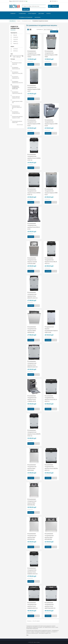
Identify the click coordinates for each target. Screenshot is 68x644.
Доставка (41, 13)
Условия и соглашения (26, 17)
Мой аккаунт (54, 1)
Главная (13, 13)
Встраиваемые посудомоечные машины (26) (16, 87)
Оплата (48, 13)
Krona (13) (16, 39)
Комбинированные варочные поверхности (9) (17, 107)
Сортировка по (40, 29)
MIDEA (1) (16, 41)
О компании (22, 13)
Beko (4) (15, 35)
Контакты (37, 17)
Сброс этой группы (20, 125)
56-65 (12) (16, 51)
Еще (27, 635)
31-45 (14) (16, 49)
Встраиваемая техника (26, 21)
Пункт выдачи (32, 13)
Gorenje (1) (16, 37)
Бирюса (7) (16, 43)
